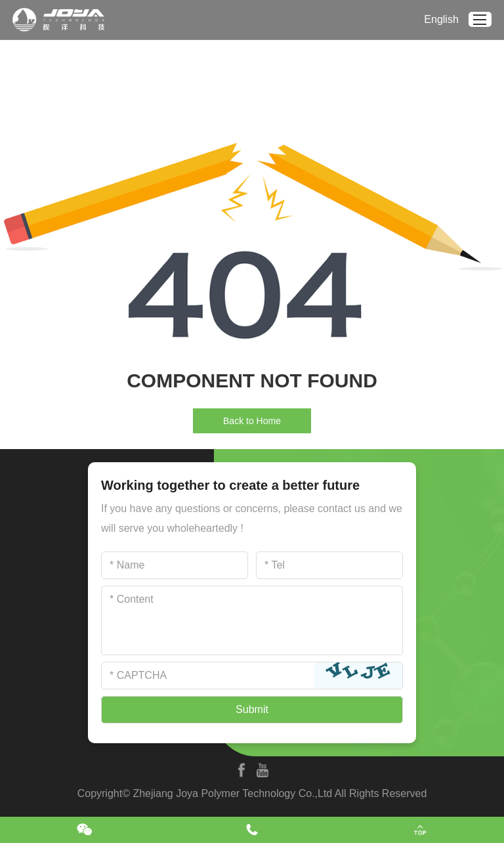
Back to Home (252, 421)
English (441, 19)
